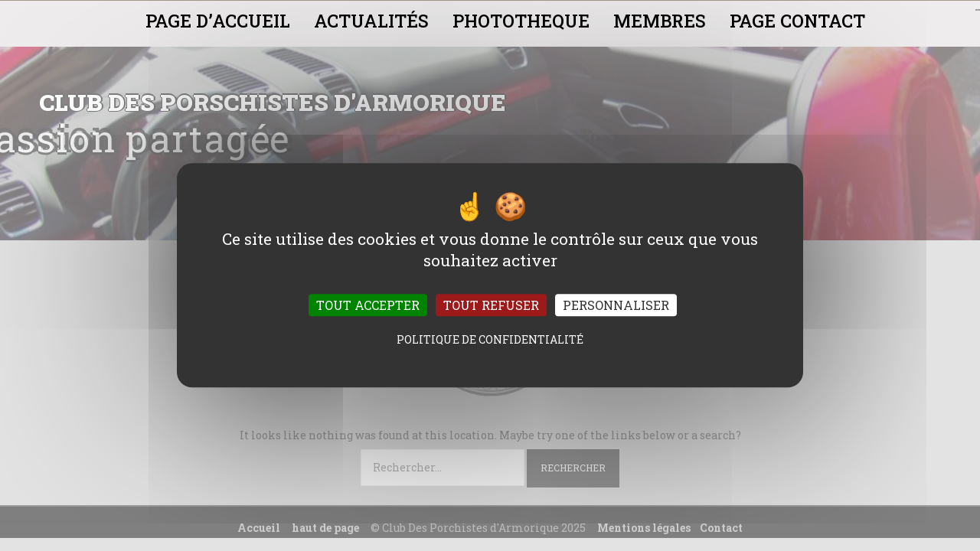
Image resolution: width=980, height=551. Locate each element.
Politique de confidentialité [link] (490, 340)
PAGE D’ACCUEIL (218, 21)
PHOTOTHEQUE (521, 21)
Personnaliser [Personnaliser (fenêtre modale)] (616, 306)
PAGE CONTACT (797, 21)
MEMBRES (660, 21)
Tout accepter (368, 306)
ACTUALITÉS (371, 21)
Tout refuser (491, 306)
